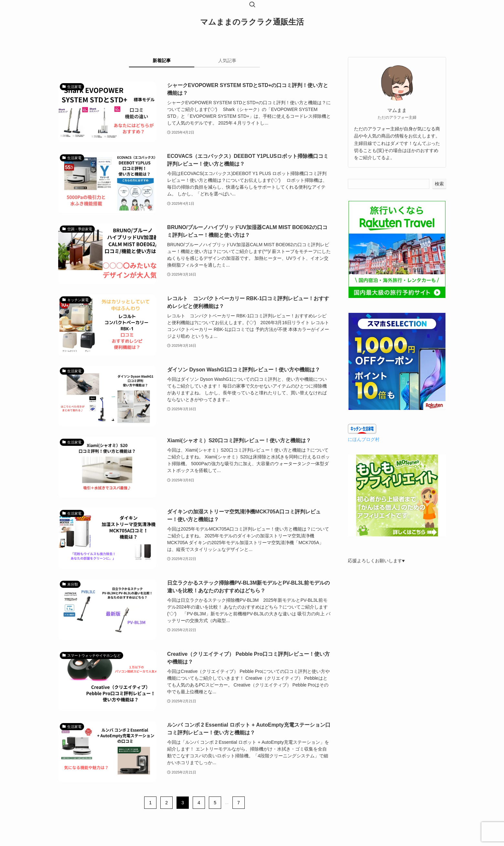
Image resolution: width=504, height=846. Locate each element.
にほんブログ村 (364, 439)
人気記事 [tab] (227, 60)
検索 (439, 184)
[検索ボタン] (252, 5)
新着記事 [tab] (162, 60)
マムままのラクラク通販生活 (252, 22)
